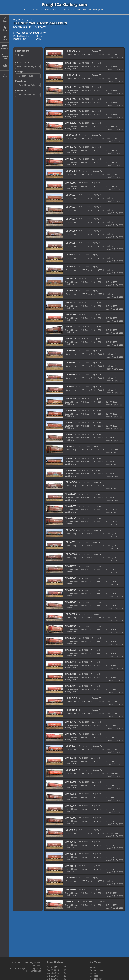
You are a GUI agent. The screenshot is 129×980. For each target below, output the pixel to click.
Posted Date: (21, 90)
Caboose (94, 976)
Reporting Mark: (23, 62)
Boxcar (93, 973)
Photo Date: (21, 81)
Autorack (94, 967)
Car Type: (20, 72)
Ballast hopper (97, 970)
